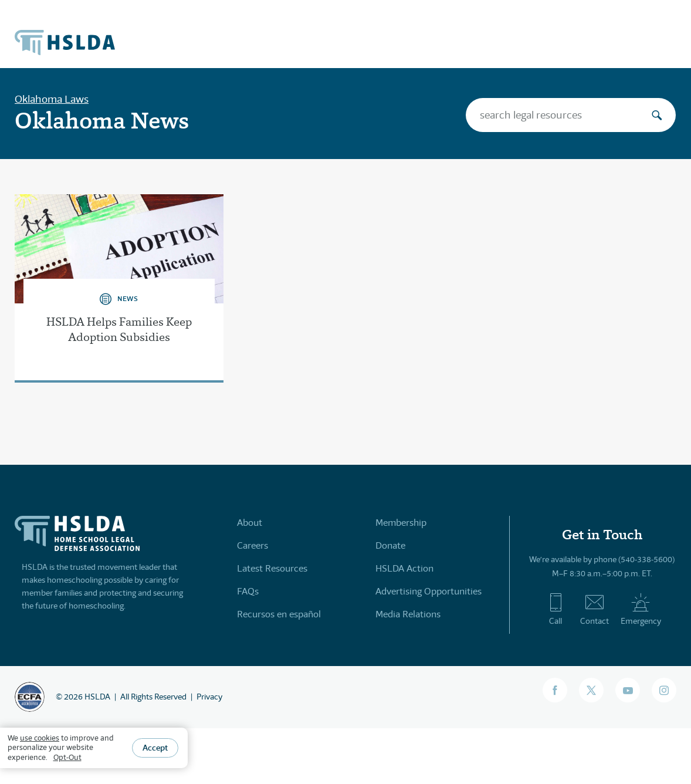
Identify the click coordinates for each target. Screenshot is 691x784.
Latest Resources (272, 568)
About (250, 523)
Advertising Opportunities (429, 591)
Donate (390, 545)
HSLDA (97, 697)
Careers (253, 545)
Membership (401, 523)
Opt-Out (67, 757)
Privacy (209, 697)
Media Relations (408, 614)
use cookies (40, 738)
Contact (595, 609)
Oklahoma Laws (52, 99)
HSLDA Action (404, 568)
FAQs (248, 591)
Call (556, 609)
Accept (155, 748)
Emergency (641, 609)
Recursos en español (279, 614)
